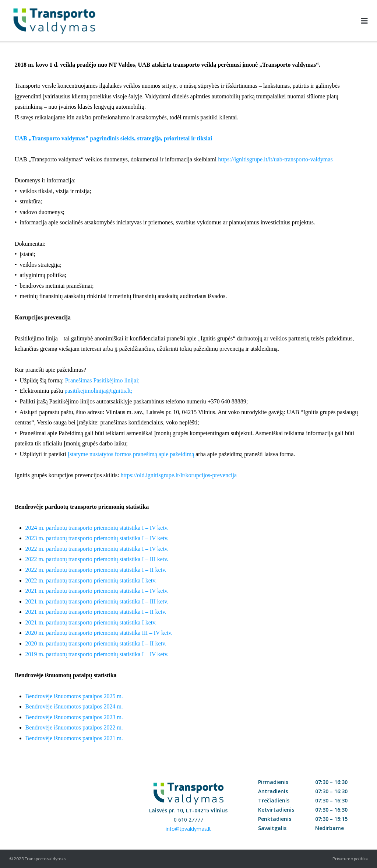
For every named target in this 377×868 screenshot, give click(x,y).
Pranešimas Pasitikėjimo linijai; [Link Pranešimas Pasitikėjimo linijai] (103, 380)
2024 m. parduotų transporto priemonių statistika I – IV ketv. (97, 528)
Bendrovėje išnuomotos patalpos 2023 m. (74, 717)
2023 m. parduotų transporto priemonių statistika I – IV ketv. (97, 538)
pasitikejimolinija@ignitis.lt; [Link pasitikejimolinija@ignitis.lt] (98, 391)
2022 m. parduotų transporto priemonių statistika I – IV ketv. (97, 549)
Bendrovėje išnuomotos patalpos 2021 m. (74, 738)
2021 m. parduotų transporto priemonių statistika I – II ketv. (96, 612)
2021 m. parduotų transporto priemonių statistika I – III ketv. (97, 601)
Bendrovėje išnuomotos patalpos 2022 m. (74, 727)
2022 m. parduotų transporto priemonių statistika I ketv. (91, 580)
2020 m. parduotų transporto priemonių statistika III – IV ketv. (99, 633)
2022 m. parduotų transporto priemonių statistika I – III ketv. (97, 559)
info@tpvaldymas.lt (188, 829)
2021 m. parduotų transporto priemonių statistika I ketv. (91, 622)
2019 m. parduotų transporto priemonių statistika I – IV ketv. (97, 654)
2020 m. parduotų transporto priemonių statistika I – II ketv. (96, 643)
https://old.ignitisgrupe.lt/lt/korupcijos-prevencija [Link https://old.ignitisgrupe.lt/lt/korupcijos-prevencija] (179, 475)
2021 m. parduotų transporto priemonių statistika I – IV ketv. (97, 591)
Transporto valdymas (45, 859)
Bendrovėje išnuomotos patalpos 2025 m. (74, 696)
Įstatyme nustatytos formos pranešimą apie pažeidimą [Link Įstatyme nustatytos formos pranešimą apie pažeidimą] (131, 454)
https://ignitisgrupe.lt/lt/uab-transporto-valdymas (275, 159)
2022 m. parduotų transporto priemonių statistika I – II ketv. (96, 570)
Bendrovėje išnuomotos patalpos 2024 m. (74, 706)
